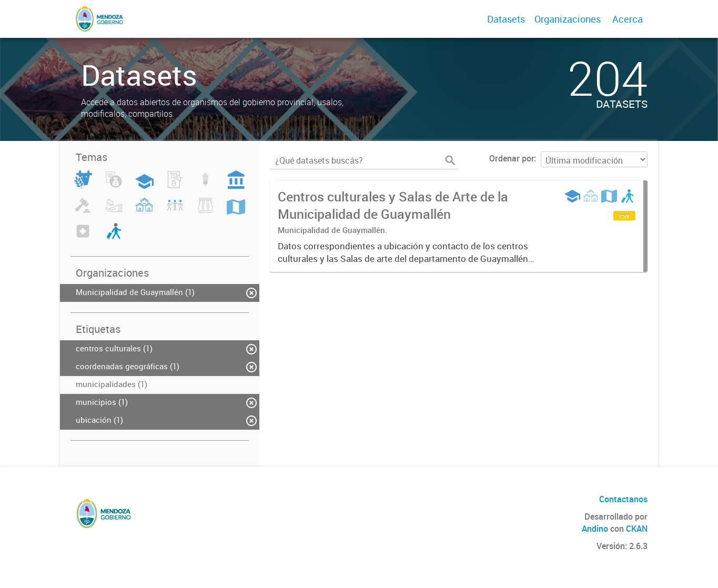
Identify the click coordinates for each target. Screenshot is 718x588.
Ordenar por (512, 158)
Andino (595, 529)
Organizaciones (568, 19)
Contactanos (623, 499)
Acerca (628, 19)
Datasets (506, 19)
